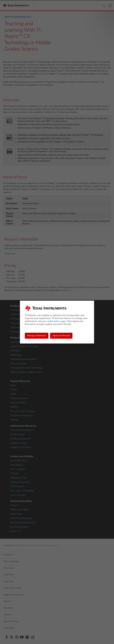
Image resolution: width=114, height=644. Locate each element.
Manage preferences (37, 336)
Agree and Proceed (61, 336)
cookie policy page (56, 321)
